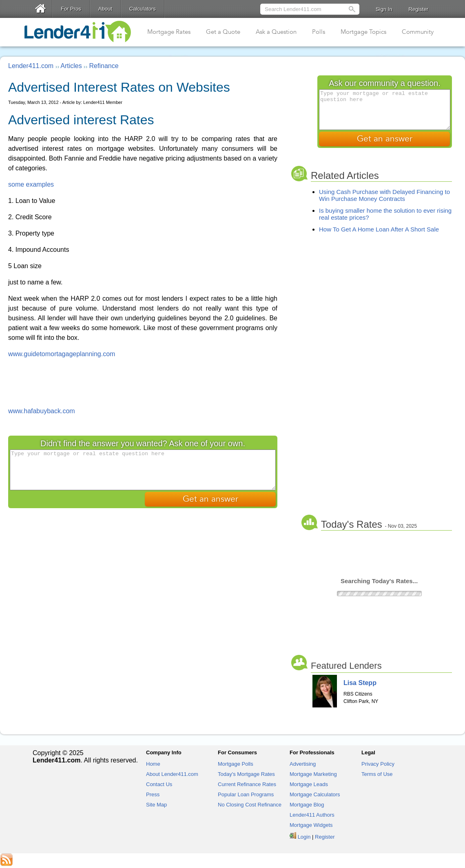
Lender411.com (31, 66)
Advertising (303, 764)
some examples (31, 184)
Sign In (384, 9)
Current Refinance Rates (247, 784)
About (105, 9)
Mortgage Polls (236, 764)
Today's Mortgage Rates (246, 774)
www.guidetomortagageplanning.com (62, 354)
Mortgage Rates (169, 32)
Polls (319, 32)
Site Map (156, 805)
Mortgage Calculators (315, 794)
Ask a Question (276, 32)
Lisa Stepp (360, 683)
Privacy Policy (378, 764)
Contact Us (159, 784)
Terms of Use (377, 774)
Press (153, 794)
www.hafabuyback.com (42, 411)
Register (418, 9)
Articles (71, 66)
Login (304, 837)
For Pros (71, 9)
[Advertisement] (143, 382)
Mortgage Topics (363, 32)
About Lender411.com (172, 774)
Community (418, 32)
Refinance (104, 66)
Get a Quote (223, 32)
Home (153, 764)
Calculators (143, 9)
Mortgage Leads (309, 784)
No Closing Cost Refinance (250, 805)
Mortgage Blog (307, 805)
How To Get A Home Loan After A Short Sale (379, 229)
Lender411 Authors (312, 815)
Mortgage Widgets (311, 825)
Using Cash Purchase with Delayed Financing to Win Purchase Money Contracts (384, 195)
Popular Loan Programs (246, 794)
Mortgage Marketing (313, 774)
